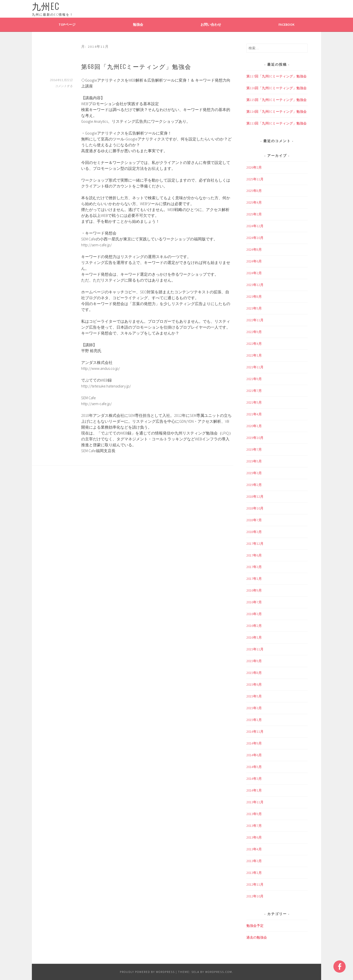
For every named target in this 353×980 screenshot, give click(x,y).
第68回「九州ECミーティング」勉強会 (136, 66)
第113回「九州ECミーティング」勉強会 (277, 123)
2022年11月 (255, 320)
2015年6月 (254, 684)
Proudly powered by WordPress (147, 972)
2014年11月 (255, 732)
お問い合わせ (211, 25)
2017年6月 (254, 555)
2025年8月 (254, 191)
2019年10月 (255, 438)
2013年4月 (254, 849)
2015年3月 (254, 708)
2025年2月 (254, 214)
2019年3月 (254, 473)
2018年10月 (255, 508)
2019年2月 (254, 485)
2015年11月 (255, 649)
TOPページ (67, 25)
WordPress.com (219, 972)
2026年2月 (254, 167)
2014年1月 (254, 790)
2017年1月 (254, 579)
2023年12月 (255, 285)
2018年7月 (254, 520)
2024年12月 (255, 226)
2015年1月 (254, 720)
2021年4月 (254, 414)
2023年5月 (254, 308)
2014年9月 (254, 743)
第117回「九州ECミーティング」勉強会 (277, 76)
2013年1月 (254, 873)
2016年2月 (254, 626)
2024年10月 (255, 238)
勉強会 (138, 25)
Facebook (286, 25)
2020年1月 (254, 426)
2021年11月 (255, 367)
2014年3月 (254, 779)
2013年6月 (254, 837)
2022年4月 (254, 344)
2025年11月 (255, 179)
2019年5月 (254, 461)
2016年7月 (254, 602)
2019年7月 (254, 449)
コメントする (64, 86)
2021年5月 (254, 402)
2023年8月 (254, 297)
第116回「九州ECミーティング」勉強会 (277, 88)
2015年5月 (254, 696)
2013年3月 (254, 861)
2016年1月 (254, 637)
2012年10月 (255, 896)
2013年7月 (254, 826)
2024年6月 (254, 261)
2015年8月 (254, 673)
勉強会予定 (255, 926)
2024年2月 (254, 273)
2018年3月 (254, 532)
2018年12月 (255, 496)
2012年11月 (255, 884)
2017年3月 (254, 567)
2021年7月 (254, 391)
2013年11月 (255, 802)
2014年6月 (254, 755)
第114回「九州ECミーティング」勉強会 (277, 112)
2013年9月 (254, 814)
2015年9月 (254, 661)
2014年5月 (254, 767)
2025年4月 (254, 202)
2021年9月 (254, 379)
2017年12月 (255, 544)
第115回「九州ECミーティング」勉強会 (277, 100)
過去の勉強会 (257, 937)
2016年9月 (254, 590)
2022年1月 (254, 355)
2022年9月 (254, 332)
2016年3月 (254, 614)
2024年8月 (254, 249)
